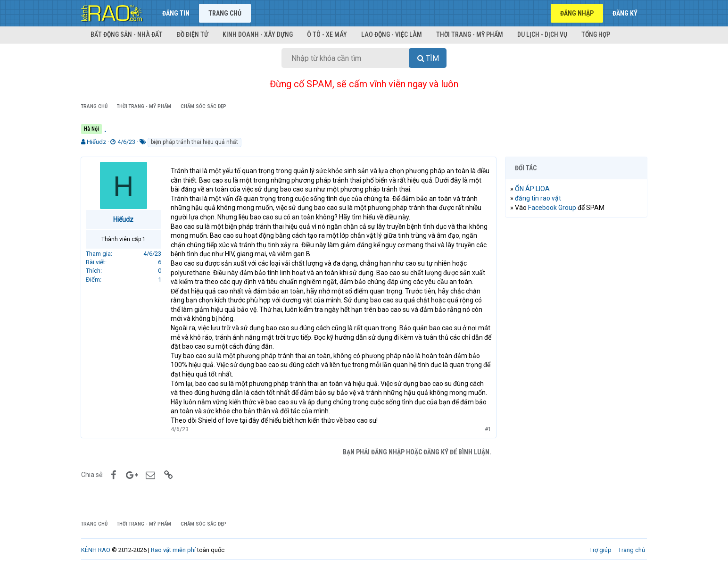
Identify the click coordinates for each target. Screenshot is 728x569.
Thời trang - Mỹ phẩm (470, 34)
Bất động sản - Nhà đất (127, 34)
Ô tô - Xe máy (327, 34)
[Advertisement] (576, 368)
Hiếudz (96, 142)
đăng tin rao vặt (538, 198)
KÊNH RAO (96, 550)
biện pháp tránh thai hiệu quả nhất (194, 142)
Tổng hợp (596, 34)
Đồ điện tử (193, 34)
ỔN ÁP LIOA (533, 189)
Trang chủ (225, 13)
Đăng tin (176, 13)
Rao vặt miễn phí (173, 550)
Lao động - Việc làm (392, 34)
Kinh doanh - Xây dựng (258, 34)
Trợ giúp (600, 550)
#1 (488, 429)
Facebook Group (553, 208)
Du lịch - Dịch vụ (542, 34)
